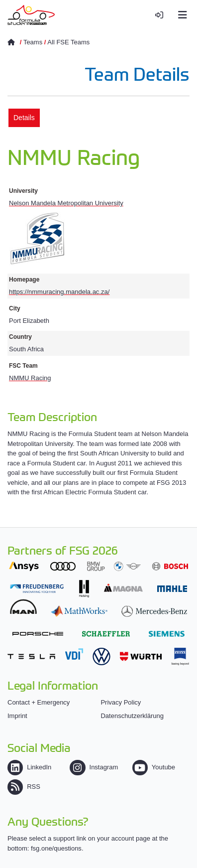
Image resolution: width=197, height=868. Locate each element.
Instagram (94, 767)
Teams (33, 42)
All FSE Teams (68, 42)
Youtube (154, 767)
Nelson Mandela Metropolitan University (66, 203)
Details (24, 118)
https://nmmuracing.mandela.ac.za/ (59, 292)
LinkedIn (29, 767)
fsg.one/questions (56, 848)
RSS (24, 787)
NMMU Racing (30, 378)
